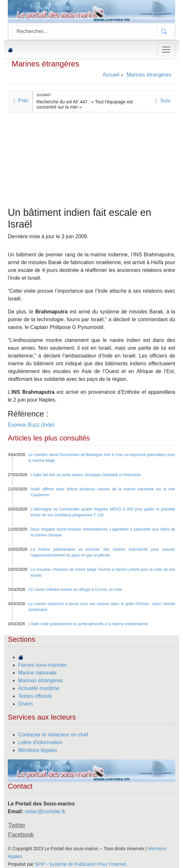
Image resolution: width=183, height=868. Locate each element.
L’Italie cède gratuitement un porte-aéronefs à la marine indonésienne (88, 624)
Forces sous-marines (42, 665)
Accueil (111, 75)
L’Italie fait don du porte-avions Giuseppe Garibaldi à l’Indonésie (86, 475)
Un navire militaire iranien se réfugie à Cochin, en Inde (75, 590)
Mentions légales (38, 750)
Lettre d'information (40, 742)
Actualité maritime (39, 688)
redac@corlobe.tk (45, 811)
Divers (25, 704)
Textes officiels (35, 696)
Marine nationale (37, 673)
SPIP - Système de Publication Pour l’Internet (80, 864)
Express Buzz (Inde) (31, 425)
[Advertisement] (91, 158)
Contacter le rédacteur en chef (53, 735)
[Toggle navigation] (166, 50)
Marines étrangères (45, 64)
